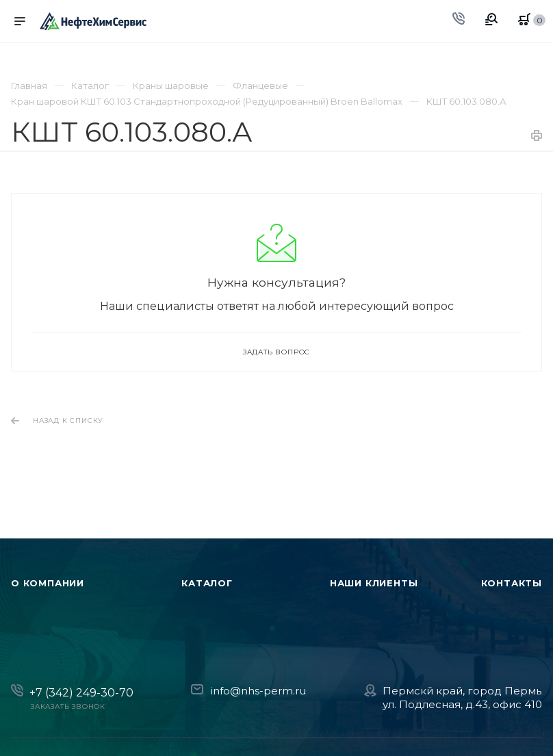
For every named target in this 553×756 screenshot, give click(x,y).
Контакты (512, 583)
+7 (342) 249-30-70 (81, 693)
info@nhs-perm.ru (258, 691)
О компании (48, 583)
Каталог (207, 583)
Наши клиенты (374, 583)
